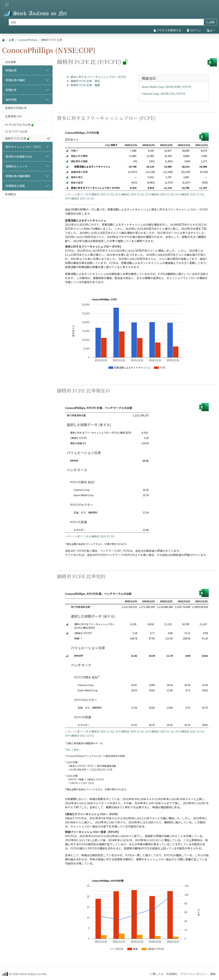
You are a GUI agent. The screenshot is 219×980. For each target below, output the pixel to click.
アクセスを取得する (167, 30)
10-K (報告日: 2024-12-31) (130, 194)
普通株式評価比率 (16, 108)
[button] (67, 151)
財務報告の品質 (15, 186)
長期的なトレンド (17, 166)
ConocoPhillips (27, 40)
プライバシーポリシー (194, 974)
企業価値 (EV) (13, 116)
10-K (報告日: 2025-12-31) (100, 194)
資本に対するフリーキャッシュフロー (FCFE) (98, 77)
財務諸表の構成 (15, 80)
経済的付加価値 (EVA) (19, 156)
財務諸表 (11, 70)
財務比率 (11, 90)
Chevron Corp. (82, 490)
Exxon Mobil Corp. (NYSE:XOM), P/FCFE (167, 87)
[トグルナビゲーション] (7, 5)
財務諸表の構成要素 (18, 176)
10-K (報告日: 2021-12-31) (79, 198)
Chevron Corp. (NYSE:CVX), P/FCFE (164, 94)
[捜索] (106, 22)
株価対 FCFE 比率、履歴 (85, 85)
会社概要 (10, 62)
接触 (213, 974)
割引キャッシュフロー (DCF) (23, 147)
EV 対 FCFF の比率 (16, 131)
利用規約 (172, 974)
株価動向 (10, 194)
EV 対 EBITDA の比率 (20, 125)
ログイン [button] (194, 30)
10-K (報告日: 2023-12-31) (160, 194)
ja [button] (209, 30)
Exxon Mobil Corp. (84, 495)
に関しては (157, 974)
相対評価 (11, 100)
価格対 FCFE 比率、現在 (85, 81)
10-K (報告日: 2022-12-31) (190, 194)
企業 (11, 40)
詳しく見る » (73, 750)
